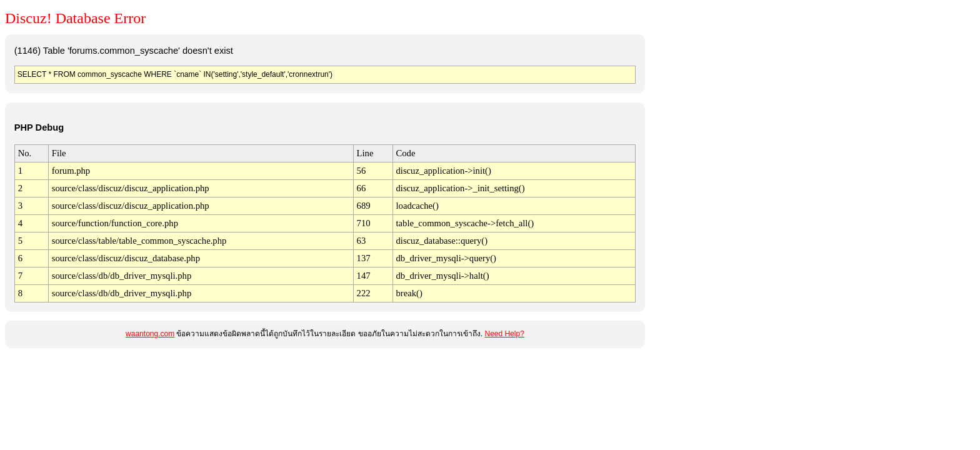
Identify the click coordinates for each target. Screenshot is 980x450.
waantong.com (150, 334)
